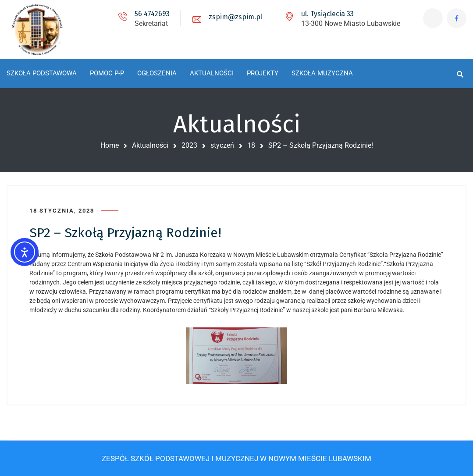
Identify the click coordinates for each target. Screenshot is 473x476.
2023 (189, 145)
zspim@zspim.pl (235, 17)
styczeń (222, 145)
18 (251, 145)
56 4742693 (152, 14)
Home (110, 145)
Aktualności (150, 145)
